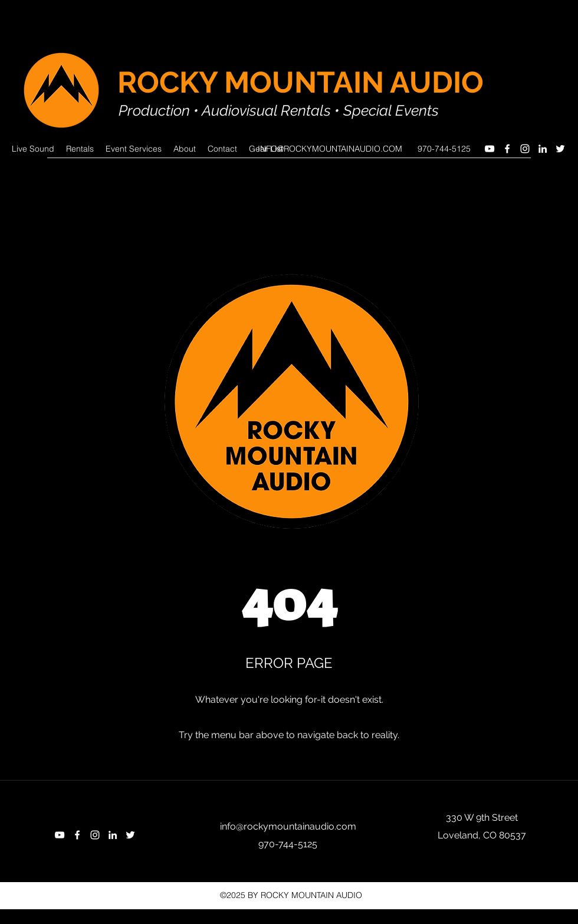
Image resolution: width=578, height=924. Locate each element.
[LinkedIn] (543, 149)
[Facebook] (507, 149)
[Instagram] (525, 149)
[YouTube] (490, 149)
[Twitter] (560, 149)
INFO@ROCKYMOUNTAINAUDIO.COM (330, 149)
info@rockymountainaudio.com (288, 826)
